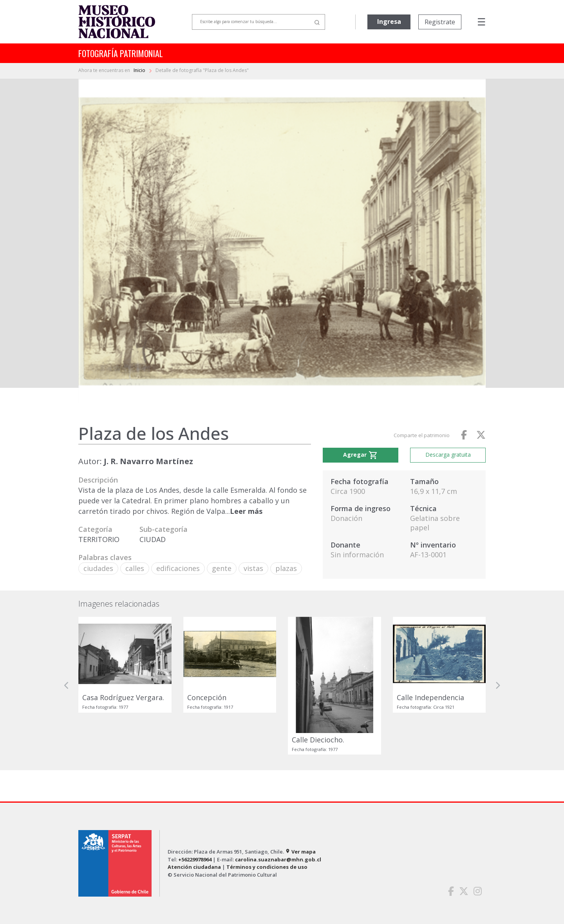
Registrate (440, 22)
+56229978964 (195, 859)
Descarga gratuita (448, 455)
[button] (67, 686)
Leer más (246, 511)
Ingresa (389, 22)
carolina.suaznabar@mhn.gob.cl (278, 859)
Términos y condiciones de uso (267, 867)
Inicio (140, 70)
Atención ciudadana (194, 867)
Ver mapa (300, 852)
